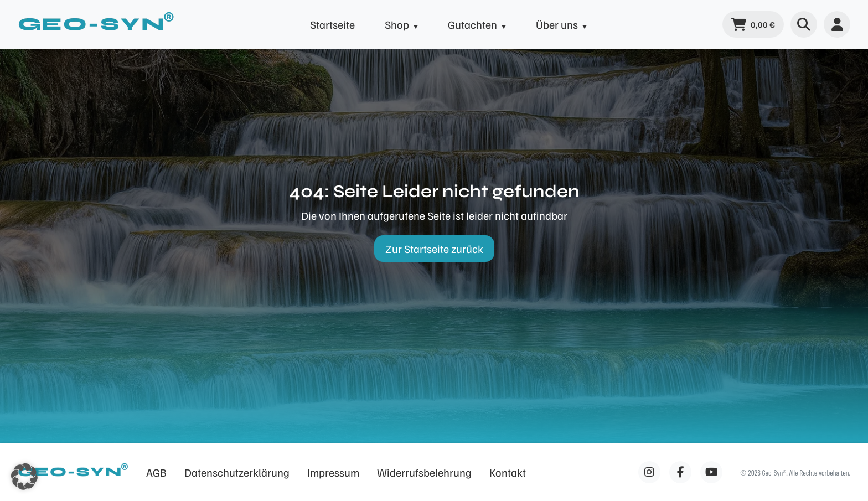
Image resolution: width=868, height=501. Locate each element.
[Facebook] (649, 472)
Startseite (332, 24)
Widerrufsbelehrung (424, 472)
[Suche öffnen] (804, 24)
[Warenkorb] (753, 24)
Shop (397, 24)
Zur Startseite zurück (434, 249)
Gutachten (472, 24)
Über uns (557, 24)
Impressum (333, 472)
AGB (156, 472)
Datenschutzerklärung (237, 472)
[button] (24, 477)
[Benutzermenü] (837, 24)
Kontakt (508, 472)
